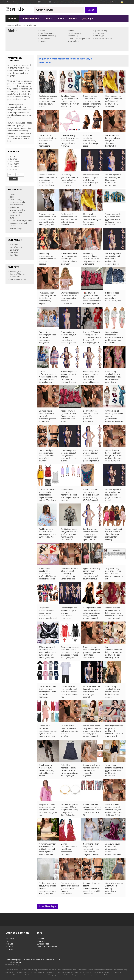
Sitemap (115, 2)
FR (60, 958)
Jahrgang (88, 18)
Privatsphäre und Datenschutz (34, 958)
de (124, 2)
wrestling (48, 36)
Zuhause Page (43, 942)
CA (20, 961)
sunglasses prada (48, 33)
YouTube (11, 2)
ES (10, 961)
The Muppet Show (18, 279)
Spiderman (15, 250)
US (17, 961)
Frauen (73, 18)
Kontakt (107, 2)
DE (6, 961)
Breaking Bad (16, 271)
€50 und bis (12, 169)
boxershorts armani (104, 38)
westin (43, 41)
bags (74, 41)
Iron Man (14, 255)
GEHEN (13, 178)
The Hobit (14, 252)
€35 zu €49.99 (13, 167)
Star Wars (14, 245)
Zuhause (12, 18)
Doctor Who (15, 277)
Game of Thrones (18, 274)
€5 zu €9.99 (12, 159)
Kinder (48, 18)
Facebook (32, 2)
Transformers (16, 247)
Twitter (21, 2)
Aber (61, 18)
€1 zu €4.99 (12, 156)
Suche (91, 10)
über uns (41, 937)
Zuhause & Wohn (30, 18)
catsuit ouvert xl (75, 33)
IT (13, 961)
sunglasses (45, 38)
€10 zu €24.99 (13, 161)
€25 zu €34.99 (13, 164)
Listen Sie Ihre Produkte (47, 945)
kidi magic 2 (100, 36)
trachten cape (74, 36)
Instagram (54, 2)
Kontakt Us (42, 940)
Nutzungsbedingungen (13, 958)
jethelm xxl (100, 33)
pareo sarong (101, 30)
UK (56, 958)
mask (43, 30)
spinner (71, 30)
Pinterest (42, 2)
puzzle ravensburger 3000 (79, 38)
